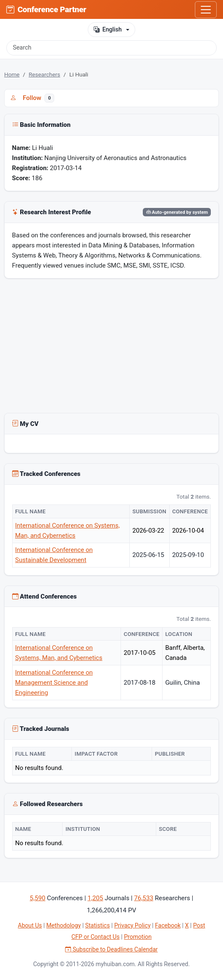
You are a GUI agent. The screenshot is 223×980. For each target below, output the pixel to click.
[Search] (111, 48)
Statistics (98, 925)
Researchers (44, 74)
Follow (32, 98)
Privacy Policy (132, 925)
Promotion (138, 937)
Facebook (168, 925)
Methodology (63, 925)
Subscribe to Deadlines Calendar (111, 949)
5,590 (38, 898)
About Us (30, 925)
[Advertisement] (111, 347)
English (108, 30)
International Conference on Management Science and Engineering (54, 683)
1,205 (95, 898)
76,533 (144, 898)
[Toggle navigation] (206, 10)
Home (12, 74)
